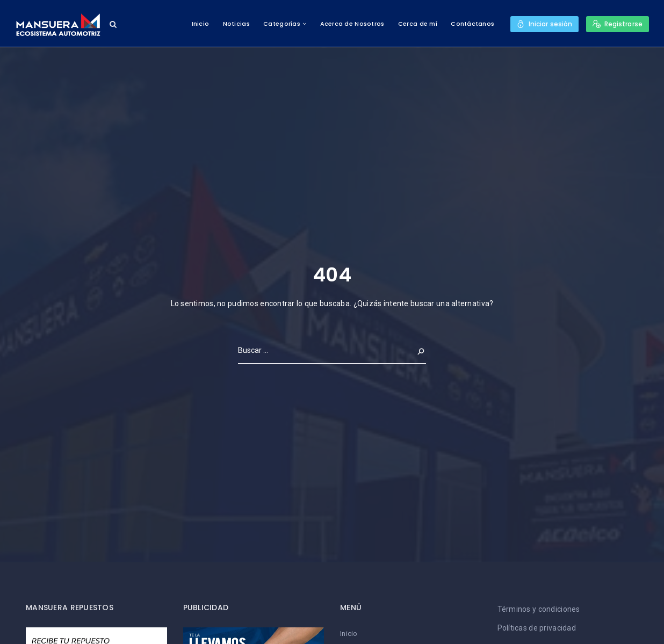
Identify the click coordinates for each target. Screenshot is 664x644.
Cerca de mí (417, 24)
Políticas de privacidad (537, 628)
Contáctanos (472, 24)
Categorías (282, 24)
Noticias (236, 24)
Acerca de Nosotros (352, 24)
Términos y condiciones (539, 609)
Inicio (200, 24)
